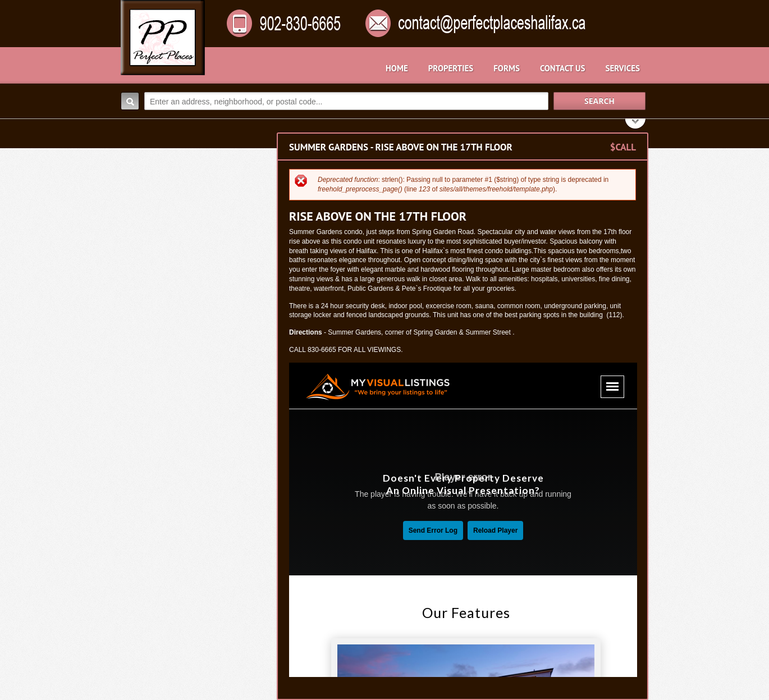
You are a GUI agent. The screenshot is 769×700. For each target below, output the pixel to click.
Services (622, 68)
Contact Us (563, 68)
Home (397, 68)
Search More (636, 125)
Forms (507, 68)
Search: (130, 101)
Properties (451, 68)
